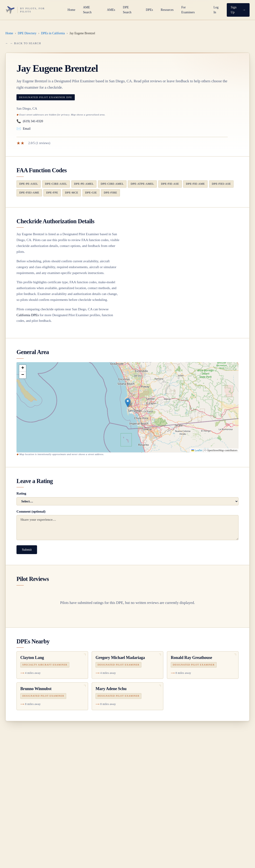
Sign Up (233, 10)
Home (71, 10)
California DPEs (28, 315)
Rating (127, 498)
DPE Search (127, 10)
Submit (27, 550)
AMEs (111, 10)
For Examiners (188, 10)
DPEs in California (53, 33)
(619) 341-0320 (30, 121)
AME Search (87, 10)
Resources (167, 10)
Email (23, 129)
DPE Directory (27, 33)
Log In (216, 10)
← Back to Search (26, 43)
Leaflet (197, 450)
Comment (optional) (127, 525)
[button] (128, 403)
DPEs (150, 10)
